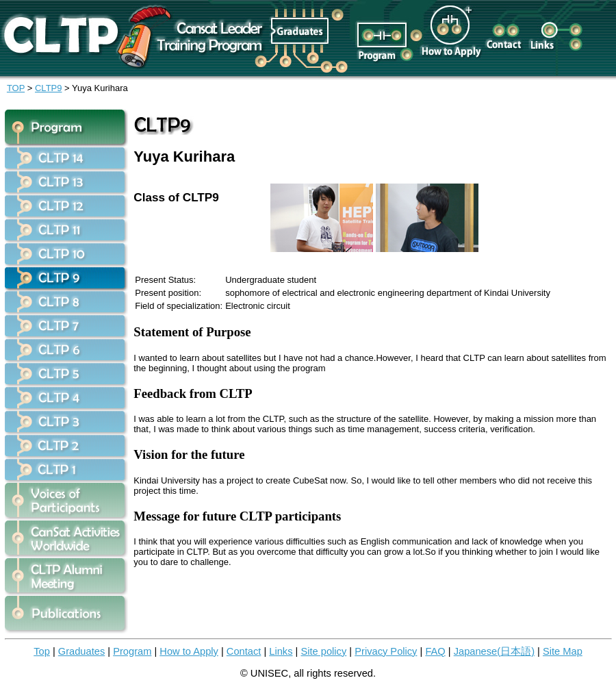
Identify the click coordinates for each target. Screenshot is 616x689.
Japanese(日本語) (494, 651)
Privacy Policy (386, 651)
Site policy (323, 651)
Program (132, 651)
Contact (244, 651)
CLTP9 (49, 88)
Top (42, 651)
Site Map (563, 651)
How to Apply (189, 651)
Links (281, 651)
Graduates (81, 651)
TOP (16, 88)
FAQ (435, 651)
